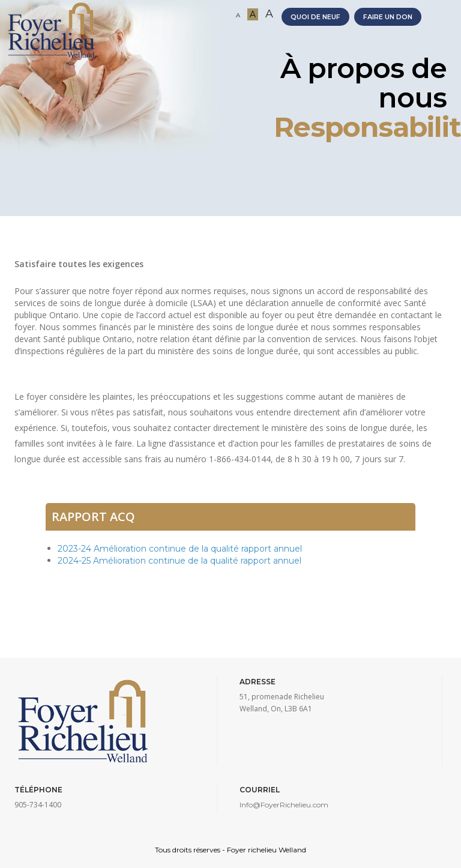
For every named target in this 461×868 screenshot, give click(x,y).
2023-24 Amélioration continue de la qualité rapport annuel (180, 549)
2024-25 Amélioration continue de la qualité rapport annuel (179, 561)
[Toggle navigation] (448, 30)
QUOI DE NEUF (315, 17)
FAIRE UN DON (388, 17)
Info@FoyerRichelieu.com (284, 805)
